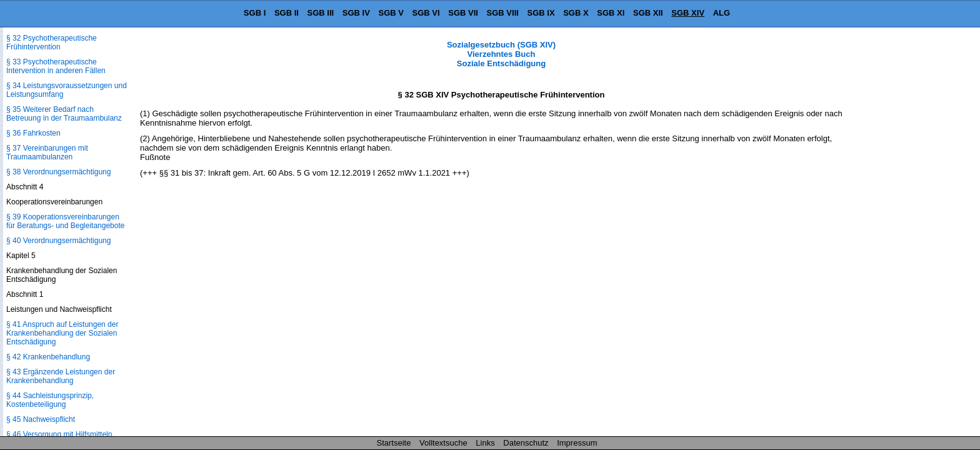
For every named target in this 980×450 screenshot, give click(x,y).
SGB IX (541, 13)
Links (485, 443)
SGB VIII (503, 13)
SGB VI (426, 13)
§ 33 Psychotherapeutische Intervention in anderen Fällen (56, 66)
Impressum (577, 443)
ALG (722, 13)
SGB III (321, 13)
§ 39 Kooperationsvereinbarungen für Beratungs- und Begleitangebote (65, 221)
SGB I (255, 13)
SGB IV (356, 13)
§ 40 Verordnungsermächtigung (58, 241)
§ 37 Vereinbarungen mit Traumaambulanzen (47, 152)
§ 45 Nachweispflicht (41, 419)
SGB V (391, 13)
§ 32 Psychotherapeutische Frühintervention (52, 42)
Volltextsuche (443, 443)
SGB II (287, 13)
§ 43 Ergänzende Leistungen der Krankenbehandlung (61, 376)
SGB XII (648, 13)
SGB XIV (688, 13)
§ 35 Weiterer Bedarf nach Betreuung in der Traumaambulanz (64, 114)
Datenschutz (526, 443)
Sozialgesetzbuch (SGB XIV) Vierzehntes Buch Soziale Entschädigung (501, 54)
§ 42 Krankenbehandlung (48, 357)
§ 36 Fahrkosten (33, 133)
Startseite (394, 443)
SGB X (576, 13)
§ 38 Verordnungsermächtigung (58, 172)
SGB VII (463, 13)
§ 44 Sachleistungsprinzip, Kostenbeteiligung (50, 400)
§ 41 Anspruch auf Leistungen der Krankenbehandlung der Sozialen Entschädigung (62, 333)
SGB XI (611, 13)
